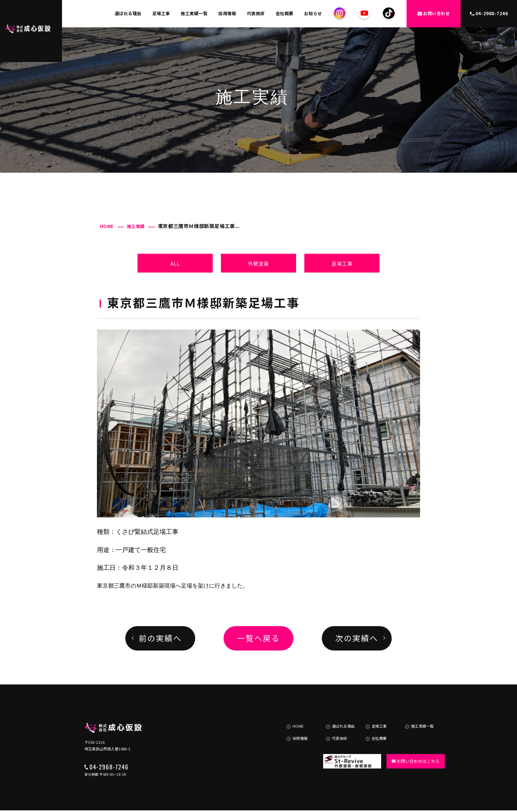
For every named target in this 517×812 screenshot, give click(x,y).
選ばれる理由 (128, 13)
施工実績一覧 (194, 13)
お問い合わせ (434, 13)
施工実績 (136, 226)
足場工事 (161, 13)
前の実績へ (160, 638)
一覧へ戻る (258, 638)
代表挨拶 (256, 13)
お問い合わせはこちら (413, 746)
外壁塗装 (259, 263)
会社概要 (285, 13)
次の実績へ (357, 638)
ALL (175, 263)
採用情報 (227, 13)
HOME (107, 226)
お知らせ (313, 13)
